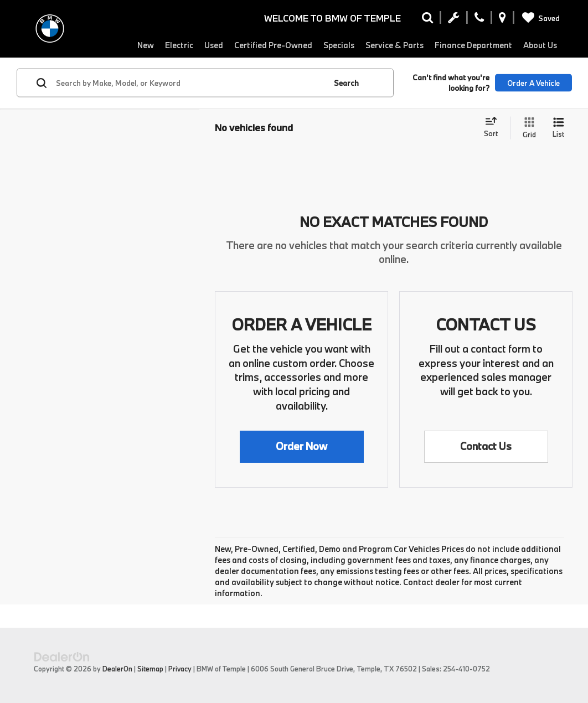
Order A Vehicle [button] (533, 82)
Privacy (180, 669)
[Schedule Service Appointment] (454, 20)
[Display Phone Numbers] (479, 20)
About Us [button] (540, 45)
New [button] (146, 45)
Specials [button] (339, 45)
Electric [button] (179, 45)
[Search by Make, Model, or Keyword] (189, 83)
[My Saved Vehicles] (539, 18)
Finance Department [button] (473, 45)
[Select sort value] (494, 128)
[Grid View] (527, 128)
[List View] (558, 128)
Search (346, 82)
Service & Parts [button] (394, 45)
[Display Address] (502, 20)
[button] (302, 447)
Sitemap (150, 669)
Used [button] (214, 45)
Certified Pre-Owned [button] (273, 45)
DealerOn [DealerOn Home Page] (117, 669)
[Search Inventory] (427, 20)
